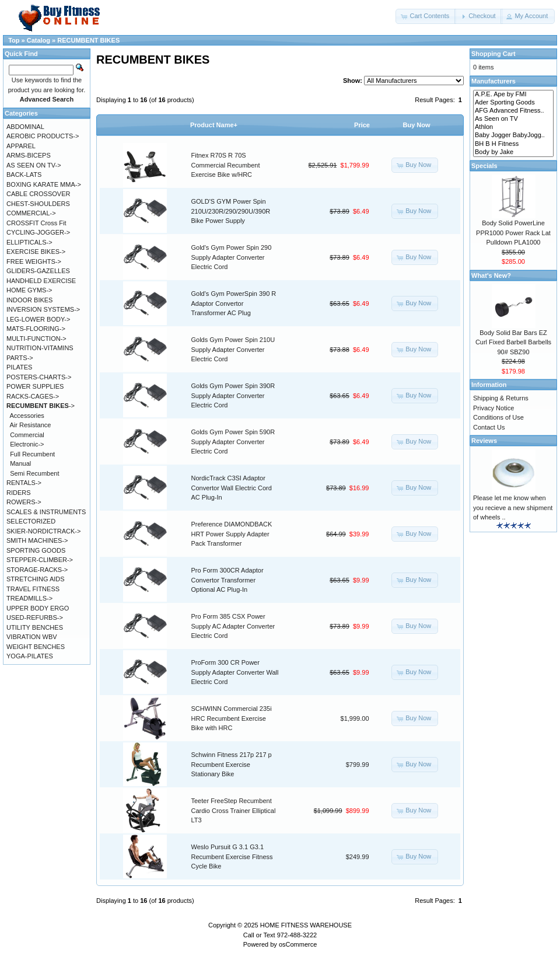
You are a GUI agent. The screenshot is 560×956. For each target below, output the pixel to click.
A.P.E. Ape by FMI (513, 95)
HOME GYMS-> (29, 290)
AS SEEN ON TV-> (34, 165)
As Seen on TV (513, 119)
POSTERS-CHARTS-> (39, 377)
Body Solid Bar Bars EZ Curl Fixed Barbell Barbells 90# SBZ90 (513, 342)
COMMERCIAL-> (31, 213)
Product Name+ (214, 125)
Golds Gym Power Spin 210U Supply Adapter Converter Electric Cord (233, 349)
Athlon (513, 127)
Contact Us (489, 427)
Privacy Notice (494, 408)
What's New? (491, 275)
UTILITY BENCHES (35, 627)
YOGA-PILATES (30, 656)
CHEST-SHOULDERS (38, 204)
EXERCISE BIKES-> (36, 252)
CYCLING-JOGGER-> (38, 232)
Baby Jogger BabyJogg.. (513, 135)
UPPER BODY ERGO (38, 608)
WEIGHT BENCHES (36, 647)
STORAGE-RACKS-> (37, 570)
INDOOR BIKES (29, 300)
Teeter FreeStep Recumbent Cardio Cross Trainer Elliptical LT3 (234, 810)
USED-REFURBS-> (35, 617)
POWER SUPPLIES (35, 386)
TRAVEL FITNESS (33, 589)
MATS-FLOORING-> (36, 329)
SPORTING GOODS (36, 550)
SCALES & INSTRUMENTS (46, 512)
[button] (426, 16)
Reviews (484, 441)
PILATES (19, 367)
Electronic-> (27, 444)
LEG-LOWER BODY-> (38, 319)
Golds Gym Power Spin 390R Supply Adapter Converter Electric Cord (233, 395)
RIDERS (19, 493)
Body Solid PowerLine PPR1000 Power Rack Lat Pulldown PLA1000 (513, 233)
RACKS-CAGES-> (33, 396)
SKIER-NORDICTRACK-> (43, 531)
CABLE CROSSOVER (38, 194)
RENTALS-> (24, 483)
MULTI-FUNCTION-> (36, 339)
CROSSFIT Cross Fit (36, 223)
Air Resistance (31, 425)
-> (41, 406)
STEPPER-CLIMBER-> (40, 560)
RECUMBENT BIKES (88, 40)
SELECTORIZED (31, 521)
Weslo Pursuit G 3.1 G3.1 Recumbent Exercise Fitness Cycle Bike (232, 856)
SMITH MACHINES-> (37, 540)
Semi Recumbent (34, 473)
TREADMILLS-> (29, 598)
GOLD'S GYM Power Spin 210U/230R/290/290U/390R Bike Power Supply (231, 211)
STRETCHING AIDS (36, 579)
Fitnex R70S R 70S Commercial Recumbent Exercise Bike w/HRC (226, 165)
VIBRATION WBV (32, 637)
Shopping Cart (494, 54)
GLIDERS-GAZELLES (38, 271)
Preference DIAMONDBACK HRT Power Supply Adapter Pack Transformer (232, 534)
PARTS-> (20, 358)
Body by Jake (513, 152)
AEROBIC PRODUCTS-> (43, 136)
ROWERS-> (24, 502)
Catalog (38, 40)
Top (14, 40)
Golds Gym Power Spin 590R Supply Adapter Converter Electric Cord (233, 442)
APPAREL (21, 146)
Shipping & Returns (501, 398)
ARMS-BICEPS (29, 155)
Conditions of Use (498, 417)
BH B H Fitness (513, 144)
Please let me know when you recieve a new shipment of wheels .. (513, 507)
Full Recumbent (32, 454)
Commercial (27, 435)
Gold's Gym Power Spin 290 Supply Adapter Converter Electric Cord (232, 257)
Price (362, 125)
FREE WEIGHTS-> (34, 261)
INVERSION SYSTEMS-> (43, 309)
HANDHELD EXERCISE (41, 281)
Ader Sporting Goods (513, 103)
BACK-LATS (24, 175)
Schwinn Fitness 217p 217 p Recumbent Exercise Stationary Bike (232, 764)
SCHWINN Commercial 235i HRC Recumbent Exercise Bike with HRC (232, 718)
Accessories (27, 416)
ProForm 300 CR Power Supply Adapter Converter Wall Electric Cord (235, 672)
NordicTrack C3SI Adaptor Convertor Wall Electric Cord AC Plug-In (232, 488)
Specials (484, 166)
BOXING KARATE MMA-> (44, 184)
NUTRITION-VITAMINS (40, 348)
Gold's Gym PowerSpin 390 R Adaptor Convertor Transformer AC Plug (234, 303)
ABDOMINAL (25, 127)
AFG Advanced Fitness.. (513, 111)
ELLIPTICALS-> (29, 242)
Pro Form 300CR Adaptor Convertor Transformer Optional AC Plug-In (228, 580)
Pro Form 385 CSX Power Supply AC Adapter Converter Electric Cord (233, 626)
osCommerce (298, 944)
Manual (20, 463)
